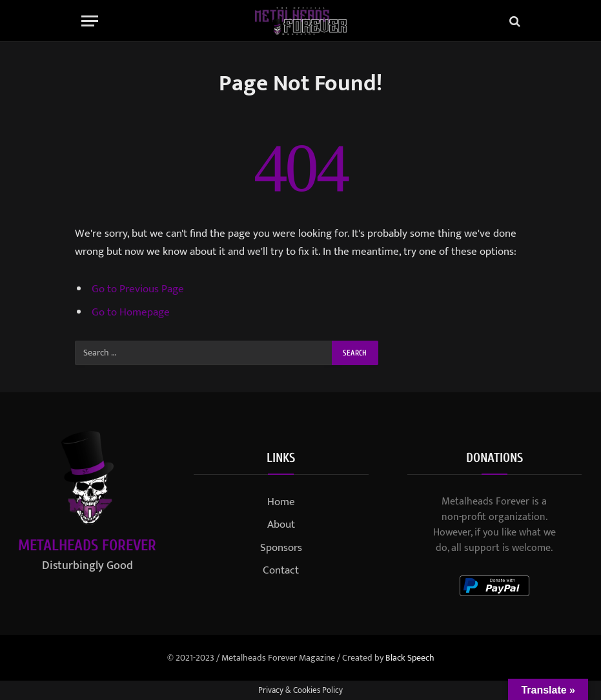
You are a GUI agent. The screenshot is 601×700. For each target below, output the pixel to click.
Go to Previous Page (138, 289)
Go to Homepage (131, 312)
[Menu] (90, 21)
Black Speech (410, 658)
